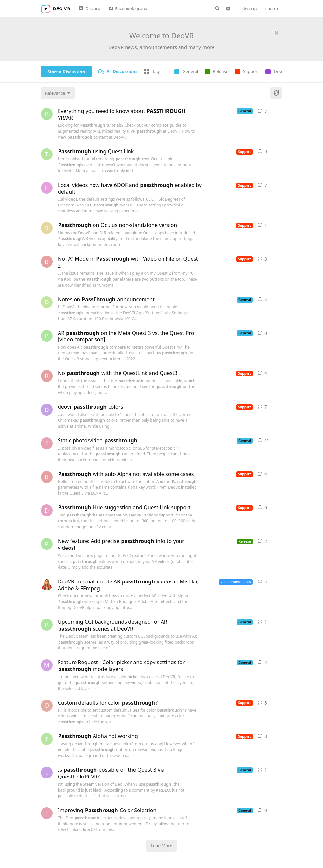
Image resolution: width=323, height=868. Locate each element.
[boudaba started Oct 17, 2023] (47, 477)
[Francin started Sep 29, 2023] (47, 813)
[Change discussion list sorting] (58, 93)
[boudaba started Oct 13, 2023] (47, 376)
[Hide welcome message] (276, 33)
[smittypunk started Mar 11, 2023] (47, 228)
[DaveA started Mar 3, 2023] (47, 302)
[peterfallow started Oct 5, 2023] (47, 336)
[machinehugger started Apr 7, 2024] (47, 665)
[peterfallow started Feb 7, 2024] (47, 544)
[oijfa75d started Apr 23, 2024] (47, 706)
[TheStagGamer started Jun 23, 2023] (47, 154)
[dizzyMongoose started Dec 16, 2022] (47, 510)
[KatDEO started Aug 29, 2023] (47, 584)
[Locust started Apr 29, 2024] (47, 773)
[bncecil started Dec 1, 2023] (47, 262)
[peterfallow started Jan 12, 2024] (47, 114)
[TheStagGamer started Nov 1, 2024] (47, 739)
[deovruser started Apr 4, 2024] (47, 410)
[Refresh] (276, 93)
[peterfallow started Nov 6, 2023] (47, 625)
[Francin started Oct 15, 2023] (47, 443)
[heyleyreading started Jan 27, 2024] (47, 188)
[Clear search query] (228, 8)
